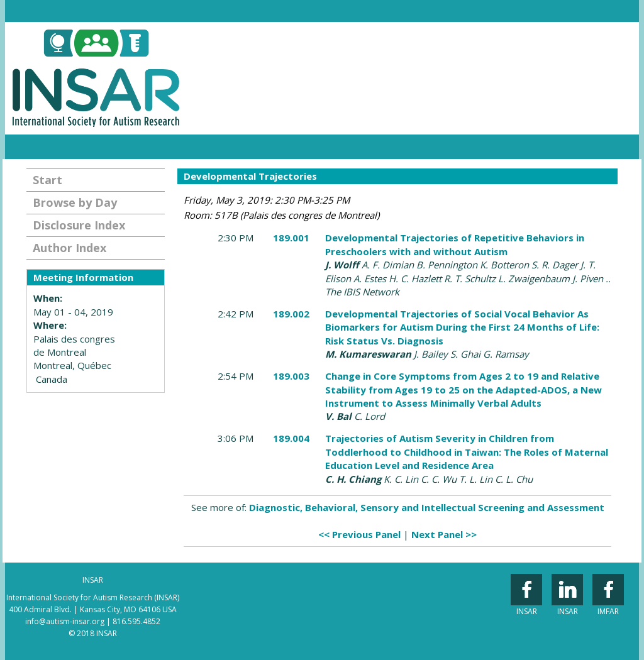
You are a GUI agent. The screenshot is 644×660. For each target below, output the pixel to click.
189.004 (291, 438)
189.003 (291, 376)
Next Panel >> (444, 534)
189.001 (291, 238)
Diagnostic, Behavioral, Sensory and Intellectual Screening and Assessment (427, 507)
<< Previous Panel (359, 534)
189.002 (291, 314)
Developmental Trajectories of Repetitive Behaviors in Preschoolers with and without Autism (455, 244)
